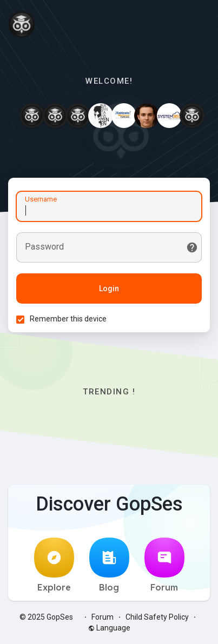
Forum (164, 565)
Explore (54, 565)
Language (109, 628)
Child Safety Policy (157, 617)
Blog (109, 565)
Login (109, 289)
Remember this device (68, 319)
